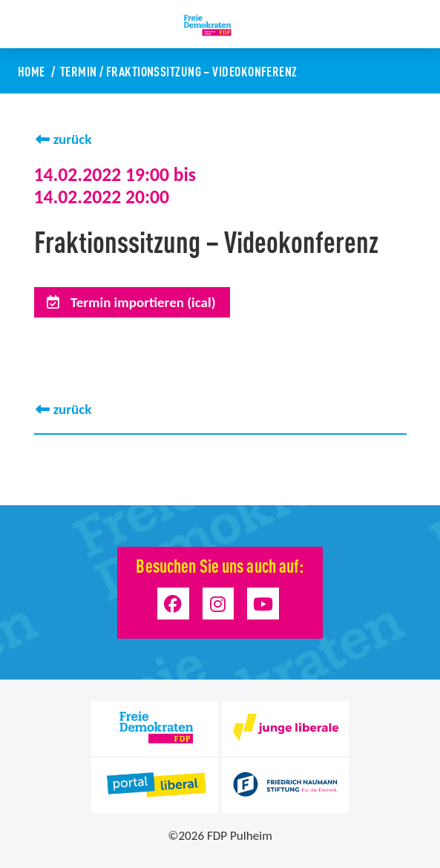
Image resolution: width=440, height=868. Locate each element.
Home (32, 70)
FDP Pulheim (240, 836)
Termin (79, 70)
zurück (73, 139)
